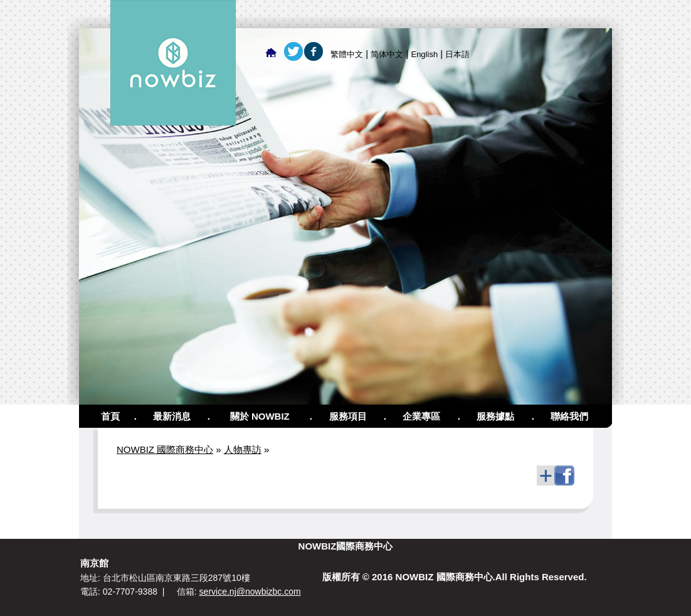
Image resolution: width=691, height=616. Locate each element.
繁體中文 (347, 54)
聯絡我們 (569, 416)
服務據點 (495, 416)
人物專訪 (243, 449)
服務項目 (348, 416)
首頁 (110, 416)
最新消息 (172, 416)
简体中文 (387, 54)
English (424, 54)
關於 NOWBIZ (260, 416)
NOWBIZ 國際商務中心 (165, 449)
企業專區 (421, 416)
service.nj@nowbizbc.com (250, 592)
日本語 (457, 54)
